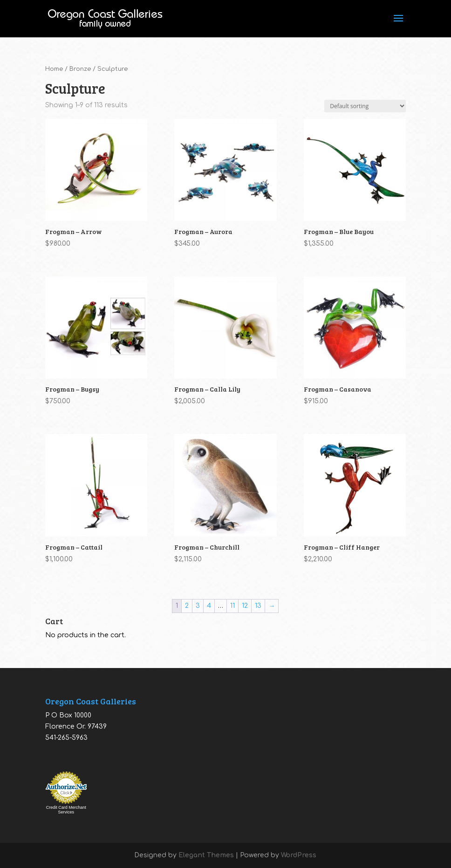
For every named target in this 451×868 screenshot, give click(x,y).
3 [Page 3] (198, 606)
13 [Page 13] (258, 606)
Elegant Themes (206, 855)
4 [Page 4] (209, 606)
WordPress (299, 855)
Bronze (80, 69)
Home (54, 69)
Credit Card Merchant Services (66, 810)
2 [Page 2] (187, 606)
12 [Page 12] (245, 606)
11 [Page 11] (232, 606)
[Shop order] (365, 106)
